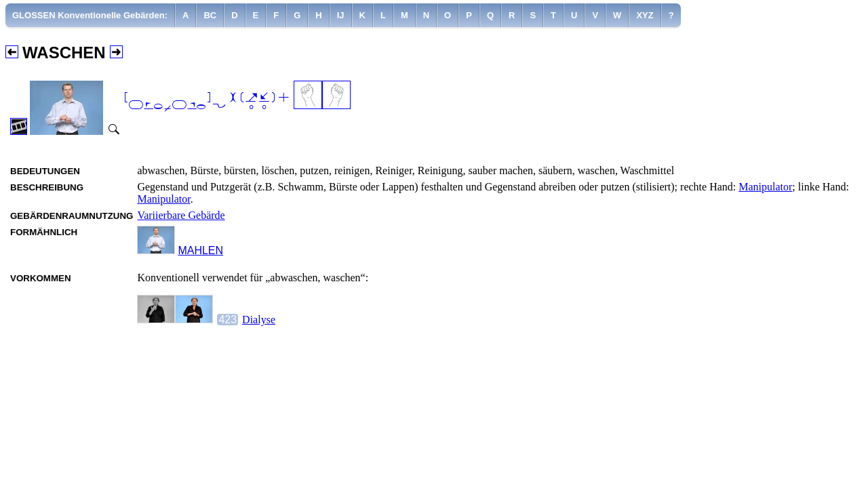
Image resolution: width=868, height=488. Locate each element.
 (207, 102)
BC (210, 15)
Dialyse (259, 320)
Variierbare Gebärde (181, 215)
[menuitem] (90, 15)
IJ (341, 15)
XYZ (645, 15)
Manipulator (765, 187)
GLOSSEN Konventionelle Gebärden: (90, 15)
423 (228, 320)
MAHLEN (200, 250)
